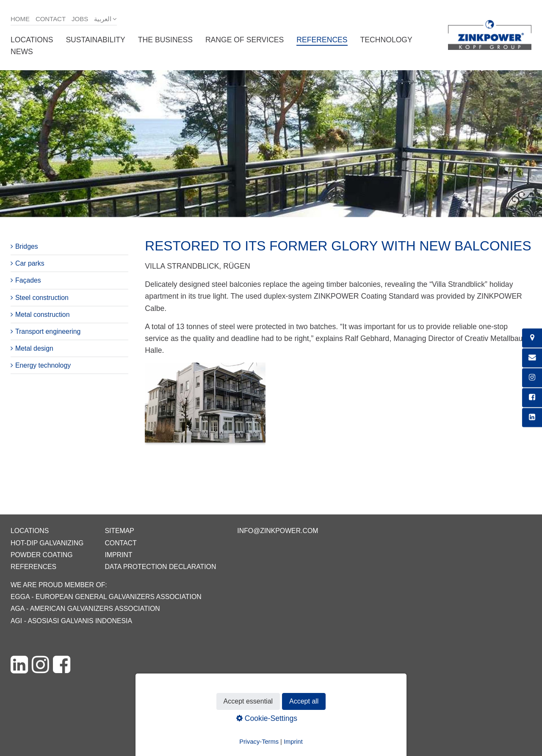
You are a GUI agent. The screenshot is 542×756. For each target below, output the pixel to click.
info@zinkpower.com (278, 531)
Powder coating (42, 555)
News (22, 52)
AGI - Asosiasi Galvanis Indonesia (71, 621)
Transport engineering (48, 331)
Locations (32, 40)
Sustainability (95, 40)
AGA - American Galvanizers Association (85, 609)
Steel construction (42, 298)
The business (165, 40)
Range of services (245, 40)
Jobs (80, 19)
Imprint (118, 555)
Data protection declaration (160, 567)
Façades (28, 280)
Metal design (34, 348)
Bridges (27, 246)
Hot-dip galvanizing (47, 543)
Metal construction (42, 315)
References (322, 40)
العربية (103, 19)
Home (20, 19)
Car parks (30, 263)
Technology (386, 40)
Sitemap (119, 531)
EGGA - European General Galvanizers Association (106, 597)
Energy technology (43, 365)
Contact (51, 19)
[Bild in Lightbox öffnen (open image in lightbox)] (205, 407)
